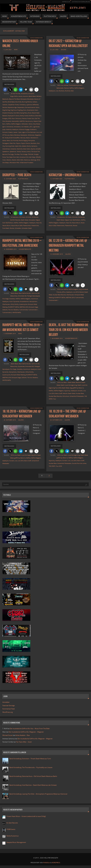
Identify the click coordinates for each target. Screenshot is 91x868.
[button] (5, 90)
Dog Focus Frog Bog (17, 110)
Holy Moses (36, 124)
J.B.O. (31, 127)
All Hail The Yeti (16, 94)
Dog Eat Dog (6, 110)
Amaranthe (24, 94)
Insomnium (34, 299)
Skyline (33, 149)
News (16, 50)
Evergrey (5, 118)
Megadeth (38, 135)
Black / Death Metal (69, 382)
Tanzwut (24, 151)
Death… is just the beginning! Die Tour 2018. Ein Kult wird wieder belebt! (69, 330)
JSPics (64, 292)
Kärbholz (9, 129)
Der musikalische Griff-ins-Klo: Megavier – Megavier (26, 732)
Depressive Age (12, 107)
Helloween (25, 124)
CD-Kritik (28, 217)
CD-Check (22, 217)
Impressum (66, 2)
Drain (36, 110)
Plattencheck (23, 179)
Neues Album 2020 (17, 225)
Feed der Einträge (9, 706)
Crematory (23, 105)
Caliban (35, 102)
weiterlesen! (9, 84)
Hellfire (8, 124)
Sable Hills (18, 146)
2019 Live (60, 289)
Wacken (9, 160)
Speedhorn (6, 151)
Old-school (66, 396)
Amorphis (31, 94)
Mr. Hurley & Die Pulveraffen (11, 138)
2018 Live (60, 382)
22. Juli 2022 (54, 50)
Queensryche (23, 304)
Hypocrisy (67, 391)
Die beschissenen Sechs (32, 107)
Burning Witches (27, 102)
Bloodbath (31, 99)
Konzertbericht (24, 301)
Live (37, 132)
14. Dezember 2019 (10, 249)
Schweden (18, 228)
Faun (13, 118)
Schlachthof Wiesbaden (77, 396)
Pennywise (31, 140)
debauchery (14, 296)
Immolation (17, 127)
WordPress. (56, 863)
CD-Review (35, 217)
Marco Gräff (59, 393)
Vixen (4, 160)
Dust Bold (17, 113)
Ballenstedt (60, 88)
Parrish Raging (23, 140)
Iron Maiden (25, 127)
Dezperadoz (21, 107)
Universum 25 (24, 157)
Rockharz (62, 91)
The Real (17, 154)
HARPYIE (22, 121)
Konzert (80, 391)
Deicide (5, 107)
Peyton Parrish (26, 143)
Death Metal (24, 220)
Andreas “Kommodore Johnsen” (73, 85)
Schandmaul (6, 149)
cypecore (29, 105)
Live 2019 (76, 292)
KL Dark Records (12, 823)
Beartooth (5, 99)
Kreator (10, 132)
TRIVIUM (31, 154)
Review (12, 228)
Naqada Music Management (16, 842)
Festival (24, 118)
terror (29, 151)
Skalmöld (20, 149)
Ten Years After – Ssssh (24, 742)
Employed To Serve (13, 116)
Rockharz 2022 (69, 91)
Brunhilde (18, 102)
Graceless (12, 299)
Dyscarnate (21, 366)
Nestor (28, 138)
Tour (55, 399)
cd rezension (15, 217)
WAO (22, 160)
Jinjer (4, 129)
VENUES (38, 157)
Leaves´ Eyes (17, 132)
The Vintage (24, 154)
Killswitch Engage (24, 129)
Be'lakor (39, 96)
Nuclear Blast (80, 393)
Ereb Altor (38, 116)
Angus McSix (14, 96)
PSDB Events (11, 829)
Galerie (64, 50)
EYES (10, 118)
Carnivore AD (35, 293)
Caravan (5, 105)
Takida (19, 151)
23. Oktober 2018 (10, 420)
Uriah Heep (32, 157)
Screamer (13, 149)
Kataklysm (15, 129)
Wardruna (27, 160)
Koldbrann (33, 129)
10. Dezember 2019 (56, 254)
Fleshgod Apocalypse (33, 296)
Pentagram (6, 143)
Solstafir (38, 149)
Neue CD (39, 223)
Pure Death (6, 228)
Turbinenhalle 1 (33, 310)
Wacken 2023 (16, 160)
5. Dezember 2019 (10, 333)
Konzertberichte (25, 249)
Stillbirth (5, 310)
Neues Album (6, 225)
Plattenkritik (35, 225)
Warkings (33, 160)
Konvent (5, 132)
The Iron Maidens (13, 310)
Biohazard (24, 99)
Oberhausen (6, 304)
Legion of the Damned (29, 132)
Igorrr (4, 127)
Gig (71, 388)
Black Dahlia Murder (25, 293)
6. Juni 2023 (8, 50)
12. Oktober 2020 (56, 179)
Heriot (30, 124)
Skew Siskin (27, 149)
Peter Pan (13, 143)
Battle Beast (32, 96)
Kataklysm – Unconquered (65, 175)
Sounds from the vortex (79, 463)
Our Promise (14, 140)
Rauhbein (34, 143)
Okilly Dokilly (15, 304)
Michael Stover (8, 735)
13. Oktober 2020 (10, 179)
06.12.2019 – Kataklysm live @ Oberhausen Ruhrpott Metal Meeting (68, 245)
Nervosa (23, 138)
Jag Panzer (36, 127)
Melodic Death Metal (69, 393)
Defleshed (35, 105)
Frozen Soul (31, 118)
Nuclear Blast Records (59, 295)
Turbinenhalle (24, 310)
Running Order (10, 146)
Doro (25, 110)
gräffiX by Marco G (78, 388)
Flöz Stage (6, 299)
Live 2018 (52, 393)
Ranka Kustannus (13, 836)
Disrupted (32, 220)
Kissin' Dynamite (14, 301)
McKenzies (31, 135)
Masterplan (24, 135)
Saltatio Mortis (26, 146)
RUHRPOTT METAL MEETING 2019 (18, 307)
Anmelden (6, 702)
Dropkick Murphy (8, 113)
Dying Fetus (24, 113)
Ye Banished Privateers (26, 163)
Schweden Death (27, 228)
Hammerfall (15, 121)
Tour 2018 (59, 466)
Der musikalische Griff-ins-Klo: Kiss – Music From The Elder (30, 729)
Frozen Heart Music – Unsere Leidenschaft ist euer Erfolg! (26, 816)
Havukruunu (29, 121)
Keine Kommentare (36, 38)
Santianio (34, 146)
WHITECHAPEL (17, 312)
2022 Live (60, 85)
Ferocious (18, 118)
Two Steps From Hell (13, 157)
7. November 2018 (56, 338)
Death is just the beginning (69, 385)
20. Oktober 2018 (56, 420)
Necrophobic (33, 301)
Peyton (18, 143)
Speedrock (13, 151)
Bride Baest (11, 102)
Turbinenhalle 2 (7, 312)
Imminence (10, 127)
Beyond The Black (15, 99)
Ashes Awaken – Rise (23, 735)
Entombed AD (22, 296)
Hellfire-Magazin (16, 124)
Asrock (20, 96)
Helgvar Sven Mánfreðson (72, 220)
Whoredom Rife (14, 163)
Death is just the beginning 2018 (27, 455)
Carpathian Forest (13, 105)
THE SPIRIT (52, 466)
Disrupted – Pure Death (17, 175)
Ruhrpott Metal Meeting (18, 375)
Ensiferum (32, 116)
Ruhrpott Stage (33, 307)
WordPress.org (8, 712)
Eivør (30, 113)
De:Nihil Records (15, 220)
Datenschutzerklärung (81, 2)
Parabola (47, 863)
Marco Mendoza (15, 135)
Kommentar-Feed (9, 709)
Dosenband (30, 110)
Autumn (26, 96)
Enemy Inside (24, 116)
